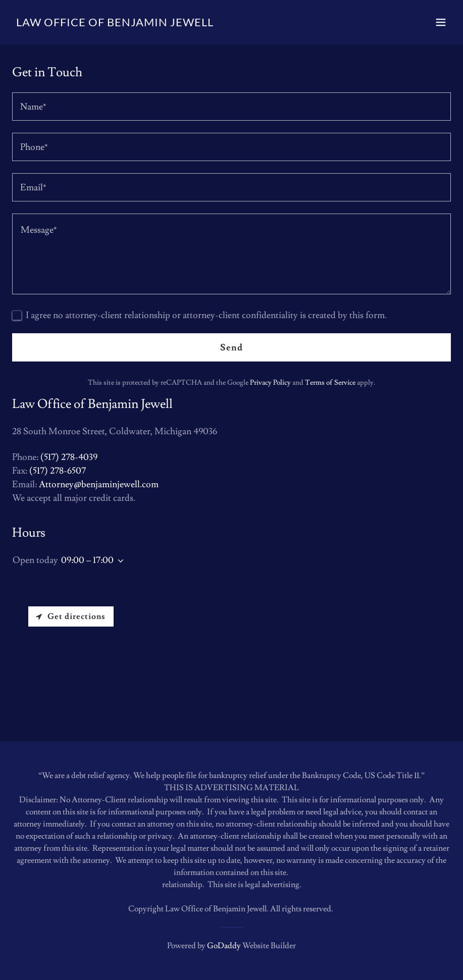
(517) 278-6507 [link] (58, 471)
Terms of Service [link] (330, 383)
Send (232, 348)
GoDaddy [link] (224, 946)
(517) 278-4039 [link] (69, 457)
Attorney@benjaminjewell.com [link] (99, 484)
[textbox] (232, 107)
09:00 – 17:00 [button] (87, 560)
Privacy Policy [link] (270, 383)
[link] (115, 23)
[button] (441, 22)
